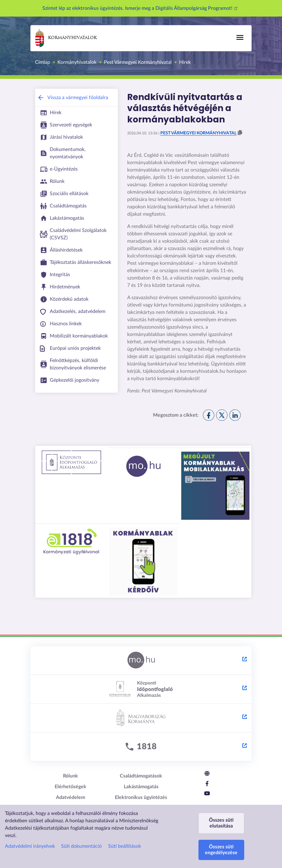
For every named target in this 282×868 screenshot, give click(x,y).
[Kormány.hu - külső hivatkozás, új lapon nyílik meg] (141, 718)
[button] (240, 133)
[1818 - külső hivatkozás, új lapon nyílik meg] (141, 747)
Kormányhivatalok (66, 38)
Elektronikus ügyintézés (141, 797)
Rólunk (70, 776)
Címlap (43, 62)
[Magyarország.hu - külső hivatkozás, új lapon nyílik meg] (141, 661)
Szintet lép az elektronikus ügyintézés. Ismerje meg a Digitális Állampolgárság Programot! (141, 8)
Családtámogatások (141, 776)
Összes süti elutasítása (221, 823)
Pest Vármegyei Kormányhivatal (138, 62)
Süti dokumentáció (81, 846)
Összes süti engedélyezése (221, 850)
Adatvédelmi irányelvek (30, 846)
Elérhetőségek (70, 787)
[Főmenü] (240, 37)
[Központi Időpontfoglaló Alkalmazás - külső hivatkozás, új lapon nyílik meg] (141, 689)
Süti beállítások (125, 846)
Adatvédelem (70, 797)
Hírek (185, 62)
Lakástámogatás (141, 787)
